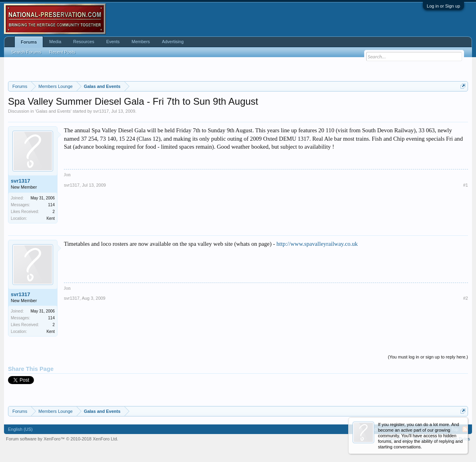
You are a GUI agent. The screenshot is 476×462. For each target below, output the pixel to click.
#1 (466, 185)
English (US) (20, 429)
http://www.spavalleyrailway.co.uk (317, 244)
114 (51, 205)
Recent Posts (62, 52)
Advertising (173, 42)
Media (55, 42)
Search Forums (26, 52)
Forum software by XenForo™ (62, 439)
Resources (84, 42)
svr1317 (101, 111)
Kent (51, 218)
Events (113, 42)
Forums (29, 42)
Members (141, 42)
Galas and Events (53, 111)
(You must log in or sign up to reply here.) (428, 357)
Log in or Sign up (443, 6)
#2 (466, 298)
